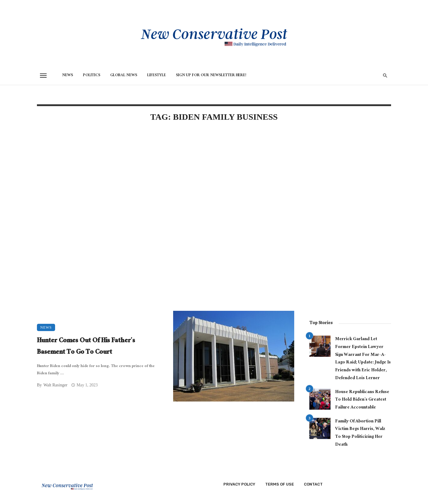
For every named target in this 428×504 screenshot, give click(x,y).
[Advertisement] (166, 179)
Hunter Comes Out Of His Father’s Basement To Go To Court (86, 347)
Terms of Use (280, 484)
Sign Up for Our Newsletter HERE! (211, 76)
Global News (124, 76)
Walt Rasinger (55, 385)
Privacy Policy (239, 484)
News (67, 76)
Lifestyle (156, 76)
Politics (92, 76)
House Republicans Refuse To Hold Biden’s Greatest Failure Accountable (362, 400)
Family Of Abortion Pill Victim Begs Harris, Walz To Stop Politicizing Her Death (360, 433)
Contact (313, 484)
